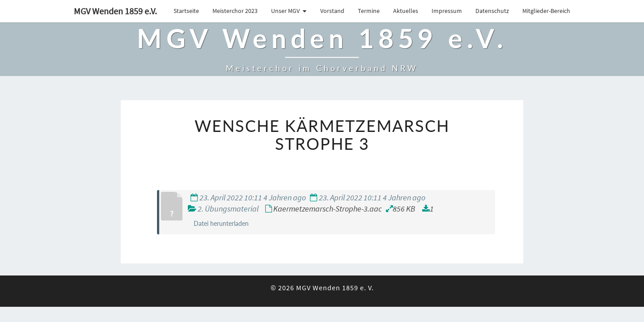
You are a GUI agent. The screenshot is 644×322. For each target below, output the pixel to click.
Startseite (186, 11)
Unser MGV (285, 11)
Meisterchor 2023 (235, 11)
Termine (369, 11)
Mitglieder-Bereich (546, 11)
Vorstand (332, 11)
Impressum (447, 11)
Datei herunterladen (221, 223)
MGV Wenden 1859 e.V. (115, 11)
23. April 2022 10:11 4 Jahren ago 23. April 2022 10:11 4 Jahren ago (308, 197)
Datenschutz (492, 11)
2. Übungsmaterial (228, 209)
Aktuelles (406, 11)
